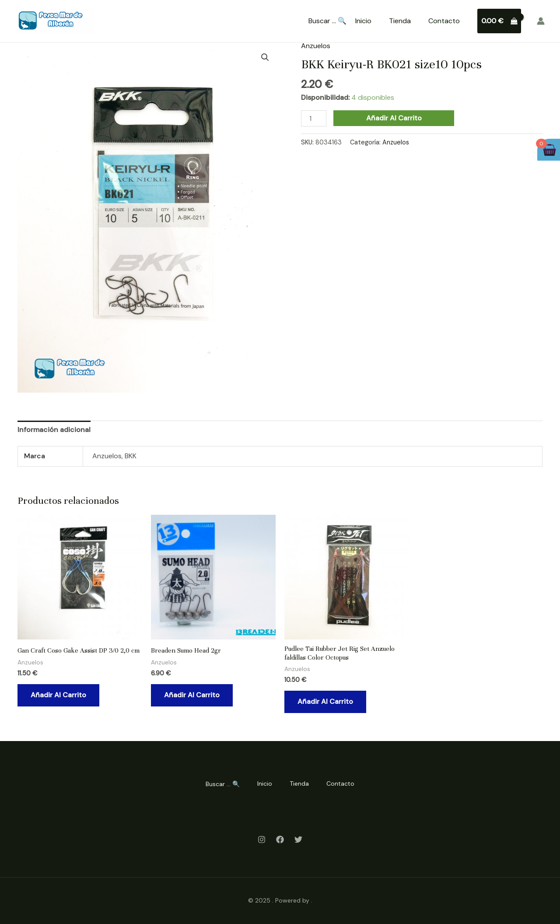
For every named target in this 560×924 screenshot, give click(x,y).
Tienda (400, 21)
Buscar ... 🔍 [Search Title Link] (327, 21)
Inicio (363, 21)
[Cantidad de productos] (314, 118)
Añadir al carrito (394, 118)
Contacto (444, 21)
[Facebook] (280, 840)
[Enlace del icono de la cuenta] (541, 21)
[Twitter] (298, 840)
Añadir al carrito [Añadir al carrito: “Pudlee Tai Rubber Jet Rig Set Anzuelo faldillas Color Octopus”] (325, 701)
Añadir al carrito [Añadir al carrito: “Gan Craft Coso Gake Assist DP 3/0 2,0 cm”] (58, 695)
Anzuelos (316, 46)
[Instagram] (262, 840)
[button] (265, 57)
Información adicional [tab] (54, 430)
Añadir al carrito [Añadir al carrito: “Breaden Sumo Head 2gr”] (192, 695)
